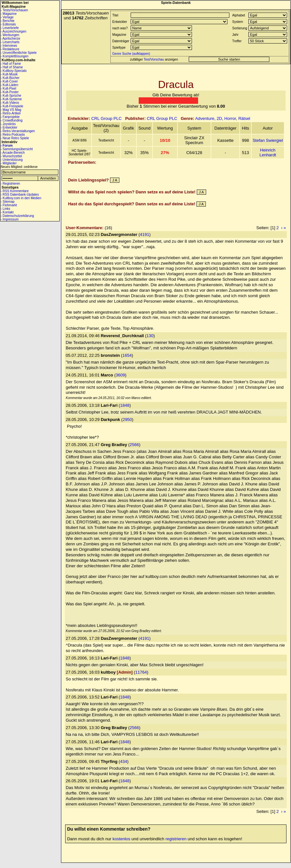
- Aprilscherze (10, 39)
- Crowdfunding (12, 120)
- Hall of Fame (11, 64)
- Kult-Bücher (10, 78)
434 (124, 761)
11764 (141, 672)
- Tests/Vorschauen (14, 10)
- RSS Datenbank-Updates (20, 195)
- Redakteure (10, 49)
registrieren (176, 839)
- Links (5, 209)
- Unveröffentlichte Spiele (19, 53)
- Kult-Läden (9, 85)
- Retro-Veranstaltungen (18, 131)
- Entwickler (9, 127)
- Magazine (9, 14)
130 (150, 336)
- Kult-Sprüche (11, 96)
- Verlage (7, 17)
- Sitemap (8, 202)
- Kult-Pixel (8, 88)
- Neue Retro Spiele (15, 138)
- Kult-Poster (10, 92)
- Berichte (8, 21)
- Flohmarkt (9, 205)
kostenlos (121, 839)
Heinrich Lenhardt (268, 152)
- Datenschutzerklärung (17, 216)
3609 (120, 375)
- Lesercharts (10, 42)
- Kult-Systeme (11, 99)
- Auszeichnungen (14, 31)
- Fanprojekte (10, 117)
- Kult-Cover (9, 81)
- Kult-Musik (9, 74)
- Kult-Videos (10, 103)
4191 (145, 234)
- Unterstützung (12, 160)
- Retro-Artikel (11, 113)
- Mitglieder (9, 163)
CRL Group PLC (106, 118)
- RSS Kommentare (15, 191)
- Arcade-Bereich (13, 153)
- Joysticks (8, 124)
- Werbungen (10, 35)
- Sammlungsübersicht (17, 149)
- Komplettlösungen (15, 56)
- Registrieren (10, 184)
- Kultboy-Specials (14, 71)
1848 (125, 405)
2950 (127, 419)
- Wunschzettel (11, 156)
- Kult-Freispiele (12, 106)
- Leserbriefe (10, 28)
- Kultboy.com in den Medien (21, 198)
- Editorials (8, 24)
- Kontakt (7, 212)
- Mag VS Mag (11, 110)
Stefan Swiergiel (268, 140)
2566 (134, 445)
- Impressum (10, 219)
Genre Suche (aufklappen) (131, 54)
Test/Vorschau (154, 59)
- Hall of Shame (12, 67)
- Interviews (9, 46)
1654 (127, 355)
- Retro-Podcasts (13, 135)
